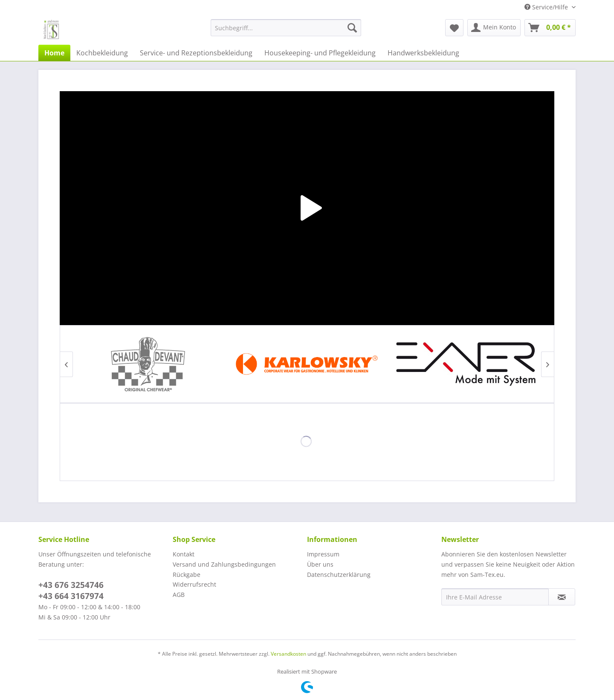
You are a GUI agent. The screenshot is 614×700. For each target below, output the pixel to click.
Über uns (320, 564)
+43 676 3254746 (71, 585)
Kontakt (184, 554)
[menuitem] (286, 28)
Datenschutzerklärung (339, 575)
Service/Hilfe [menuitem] (547, 7)
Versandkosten (288, 654)
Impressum (323, 554)
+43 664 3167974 (71, 596)
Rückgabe (187, 575)
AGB (179, 595)
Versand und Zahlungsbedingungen (224, 564)
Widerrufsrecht (194, 584)
